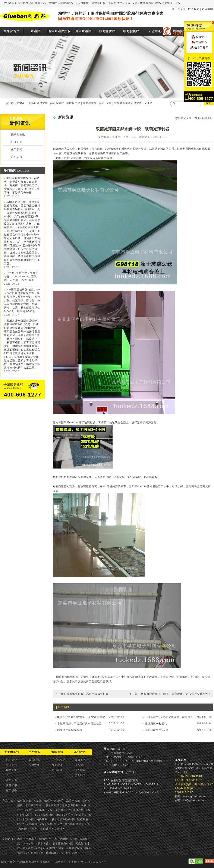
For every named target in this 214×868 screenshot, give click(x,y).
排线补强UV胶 (66, 819)
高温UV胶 (105, 103)
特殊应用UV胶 (45, 819)
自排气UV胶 (26, 819)
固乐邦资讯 (18, 135)
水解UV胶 (49, 843)
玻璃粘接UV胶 (44, 810)
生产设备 (12, 790)
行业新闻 (17, 142)
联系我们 (194, 9)
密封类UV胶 (83, 815)
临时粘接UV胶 (55, 853)
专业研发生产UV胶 (157, 730)
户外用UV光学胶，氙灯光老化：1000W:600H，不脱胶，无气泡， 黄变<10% (21, 277)
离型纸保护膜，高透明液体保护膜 (88, 694)
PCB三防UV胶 (44, 815)
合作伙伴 (12, 780)
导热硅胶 (72, 853)
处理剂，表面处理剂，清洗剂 (47, 829)
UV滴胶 (147, 103)
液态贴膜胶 (26, 815)
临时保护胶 (107, 31)
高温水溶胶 (83, 31)
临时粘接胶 (131, 31)
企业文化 (12, 765)
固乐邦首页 (12, 31)
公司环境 (34, 760)
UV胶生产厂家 (48, 839)
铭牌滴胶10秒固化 (156, 724)
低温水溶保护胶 (59, 31)
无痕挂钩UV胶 (35, 824)
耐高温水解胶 (74, 848)
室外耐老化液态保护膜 (128, 103)
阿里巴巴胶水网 (27, 839)
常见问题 (17, 157)
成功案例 (179, 31)
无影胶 (64, 839)
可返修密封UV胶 (53, 848)
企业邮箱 (74, 862)
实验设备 (34, 765)
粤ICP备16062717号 (93, 862)
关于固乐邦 (179, 9)
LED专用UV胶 (32, 843)
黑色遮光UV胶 (31, 848)
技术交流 (12, 770)
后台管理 (61, 862)
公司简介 (12, 760)
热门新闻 (17, 150)
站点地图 (207, 9)
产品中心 (155, 31)
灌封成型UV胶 (82, 810)
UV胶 (74, 839)
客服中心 (201, 37)
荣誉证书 (12, 785)
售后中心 (201, 42)
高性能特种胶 (73, 824)
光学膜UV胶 (55, 824)
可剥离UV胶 (36, 853)
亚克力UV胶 (62, 810)
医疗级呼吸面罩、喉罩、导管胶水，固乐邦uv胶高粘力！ (176, 694)
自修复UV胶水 (64, 815)
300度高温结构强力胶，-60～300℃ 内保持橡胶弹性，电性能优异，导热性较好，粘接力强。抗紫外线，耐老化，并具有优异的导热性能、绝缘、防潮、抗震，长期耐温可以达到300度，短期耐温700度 (22, 300)
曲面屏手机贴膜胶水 (70, 730)
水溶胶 (36, 31)
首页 (197, 118)
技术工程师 (201, 48)
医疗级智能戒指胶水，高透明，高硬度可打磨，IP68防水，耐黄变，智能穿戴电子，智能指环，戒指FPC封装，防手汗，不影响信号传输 (22, 185)
